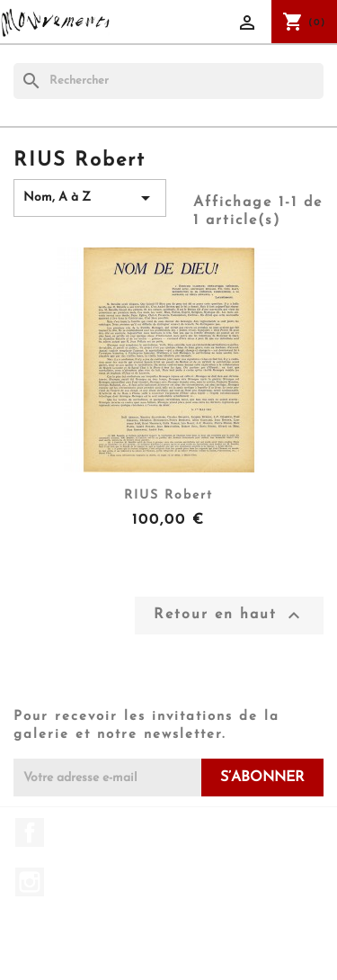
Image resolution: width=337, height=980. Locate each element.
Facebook (30, 832)
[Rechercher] (168, 81)
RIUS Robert (168, 495)
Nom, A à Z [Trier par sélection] (90, 198)
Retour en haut (229, 616)
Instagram (30, 882)
